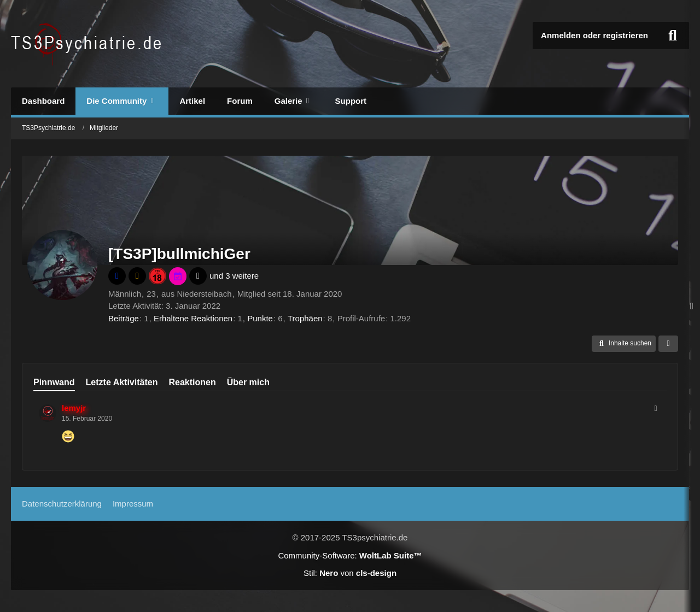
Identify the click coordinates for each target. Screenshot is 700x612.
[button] (624, 344)
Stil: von (350, 573)
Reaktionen (192, 382)
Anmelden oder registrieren (594, 35)
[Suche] (673, 36)
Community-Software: (350, 555)
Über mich (248, 382)
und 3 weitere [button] (234, 276)
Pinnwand (54, 382)
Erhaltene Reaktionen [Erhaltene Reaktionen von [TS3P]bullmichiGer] (193, 318)
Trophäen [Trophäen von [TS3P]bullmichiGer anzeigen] (305, 318)
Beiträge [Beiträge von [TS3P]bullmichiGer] (124, 318)
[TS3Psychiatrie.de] (88, 44)
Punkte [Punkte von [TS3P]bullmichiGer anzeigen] (260, 318)
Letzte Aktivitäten (122, 382)
